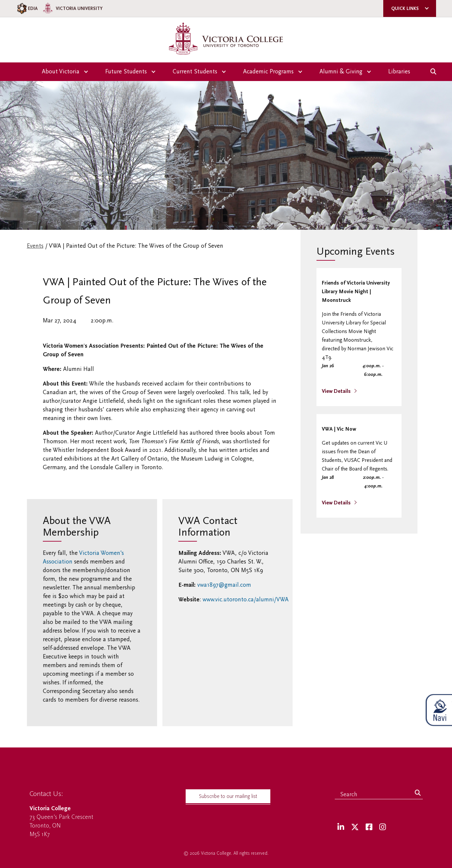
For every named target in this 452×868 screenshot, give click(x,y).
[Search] (418, 793)
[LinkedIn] (341, 827)
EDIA (27, 8)
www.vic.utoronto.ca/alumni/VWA (246, 600)
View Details (337, 391)
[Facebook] (369, 827)
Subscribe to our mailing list (228, 796)
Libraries (399, 72)
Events (35, 246)
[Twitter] (355, 827)
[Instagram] (383, 827)
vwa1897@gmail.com (224, 585)
